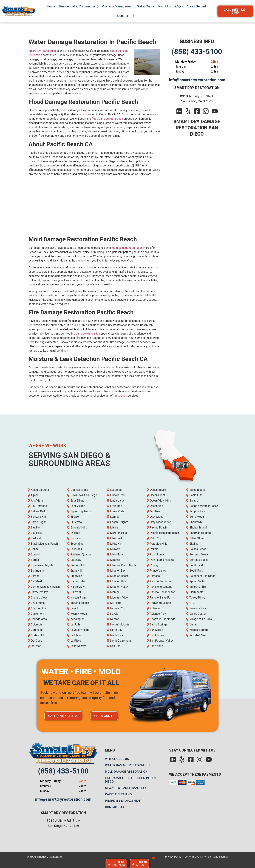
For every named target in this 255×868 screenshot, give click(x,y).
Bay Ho (35, 528)
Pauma (154, 549)
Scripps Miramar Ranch (204, 506)
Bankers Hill (38, 517)
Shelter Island (198, 528)
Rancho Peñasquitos (163, 592)
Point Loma (157, 554)
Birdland (36, 538)
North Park (117, 635)
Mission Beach (119, 576)
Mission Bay (118, 571)
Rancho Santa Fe (160, 598)
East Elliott (77, 501)
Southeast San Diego (202, 576)
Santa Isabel (197, 490)
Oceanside (156, 506)
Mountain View (119, 598)
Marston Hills (118, 533)
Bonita (35, 549)
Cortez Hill (37, 635)
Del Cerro (37, 641)
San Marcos (157, 635)
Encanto (75, 533)
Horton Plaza (79, 598)
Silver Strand (197, 538)
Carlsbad (36, 581)
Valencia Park (198, 608)
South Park (196, 571)
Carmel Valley (39, 592)
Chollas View (39, 598)
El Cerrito (76, 522)
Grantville (76, 576)
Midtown (116, 544)
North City (116, 630)
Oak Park (116, 646)
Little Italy (116, 506)
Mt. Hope (116, 603)
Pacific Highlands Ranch (165, 533)
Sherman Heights (200, 533)
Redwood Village (160, 603)
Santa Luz (196, 495)
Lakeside (116, 490)
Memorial (116, 538)
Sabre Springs (159, 624)
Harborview (78, 587)
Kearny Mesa (79, 614)
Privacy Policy (173, 857)
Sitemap (206, 857)
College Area (39, 619)
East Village (78, 506)
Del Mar (36, 646)
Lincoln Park (118, 495)
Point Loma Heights (162, 560)
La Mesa (76, 635)
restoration (120, 396)
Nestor (114, 619)
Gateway (76, 560)
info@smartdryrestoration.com (197, 80)
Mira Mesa (117, 554)
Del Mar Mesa (79, 490)
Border (35, 560)
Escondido (77, 544)
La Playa (76, 641)
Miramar (115, 560)
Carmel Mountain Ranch (45, 587)
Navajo (114, 614)
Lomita (114, 517)
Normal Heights (120, 624)
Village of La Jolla (201, 619)
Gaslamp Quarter (81, 554)
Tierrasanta (196, 592)
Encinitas (76, 538)
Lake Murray (78, 646)
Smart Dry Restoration (42, 51)
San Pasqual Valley (162, 641)
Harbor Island (79, 581)
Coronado (37, 630)
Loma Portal (118, 511)
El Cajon (75, 517)
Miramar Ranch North (123, 565)
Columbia (37, 624)
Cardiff (35, 576)
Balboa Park (38, 511)
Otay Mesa (157, 517)
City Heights (38, 608)
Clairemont (37, 614)
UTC (192, 603)
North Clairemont (121, 641)
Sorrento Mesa (199, 554)
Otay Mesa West (160, 522)
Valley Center (198, 614)
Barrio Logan (39, 522)
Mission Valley (119, 587)
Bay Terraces (39, 506)
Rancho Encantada (161, 587)
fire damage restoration (85, 334)
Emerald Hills (79, 528)
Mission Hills (118, 581)
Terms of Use (191, 857)
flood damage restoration (107, 119)
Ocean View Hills (160, 501)
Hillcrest (76, 592)
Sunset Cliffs (198, 587)
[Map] (198, 816)
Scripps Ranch (198, 511)
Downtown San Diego (84, 495)
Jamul (74, 608)
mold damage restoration (127, 248)
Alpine (35, 495)
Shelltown (196, 522)
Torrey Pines (197, 598)
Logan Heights (119, 522)
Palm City (156, 538)
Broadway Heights (42, 565)
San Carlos (156, 630)
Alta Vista (37, 501)
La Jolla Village (80, 630)
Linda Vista (117, 501)
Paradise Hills (159, 544)
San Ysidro (156, 646)
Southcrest (196, 565)
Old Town (156, 511)
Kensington (77, 619)
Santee (194, 501)
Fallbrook (76, 549)
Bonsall (35, 554)
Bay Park (36, 533)
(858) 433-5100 (197, 52)
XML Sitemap (221, 857)
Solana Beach (198, 549)
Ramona (155, 576)
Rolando (155, 608)
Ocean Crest (157, 495)
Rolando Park (158, 614)
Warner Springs (199, 630)
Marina (114, 528)
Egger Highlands (81, 511)
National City (118, 608)
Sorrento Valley (199, 560)
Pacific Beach (158, 528)
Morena (115, 592)
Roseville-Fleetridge (163, 619)
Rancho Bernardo (160, 581)
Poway (154, 565)
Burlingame (38, 571)
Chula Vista (38, 603)
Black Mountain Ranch (44, 544)
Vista (193, 624)
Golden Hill (77, 565)
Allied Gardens (40, 490)
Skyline (194, 544)
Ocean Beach (158, 490)
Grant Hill (76, 571)
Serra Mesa (197, 517)
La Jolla (75, 624)
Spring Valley (198, 581)
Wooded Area (198, 635)
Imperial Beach (80, 603)
